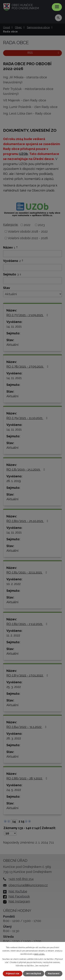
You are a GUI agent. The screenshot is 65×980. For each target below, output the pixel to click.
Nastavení (54, 974)
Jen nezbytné (34, 974)
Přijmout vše (13, 974)
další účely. (40, 954)
